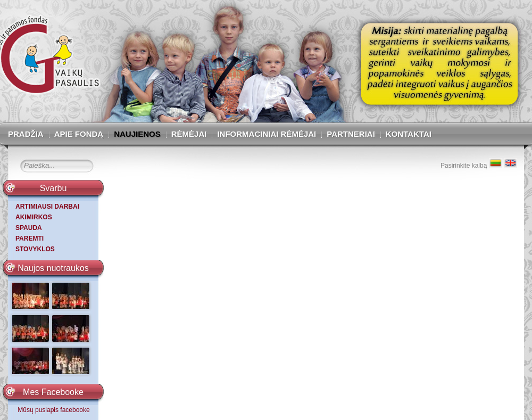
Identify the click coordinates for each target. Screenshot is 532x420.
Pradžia (26, 134)
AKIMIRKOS (34, 217)
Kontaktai (409, 134)
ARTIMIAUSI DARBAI (47, 207)
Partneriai (351, 134)
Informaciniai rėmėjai (267, 134)
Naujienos (137, 134)
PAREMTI (30, 238)
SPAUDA (29, 228)
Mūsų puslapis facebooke (53, 410)
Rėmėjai (189, 134)
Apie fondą (79, 134)
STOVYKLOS (35, 249)
